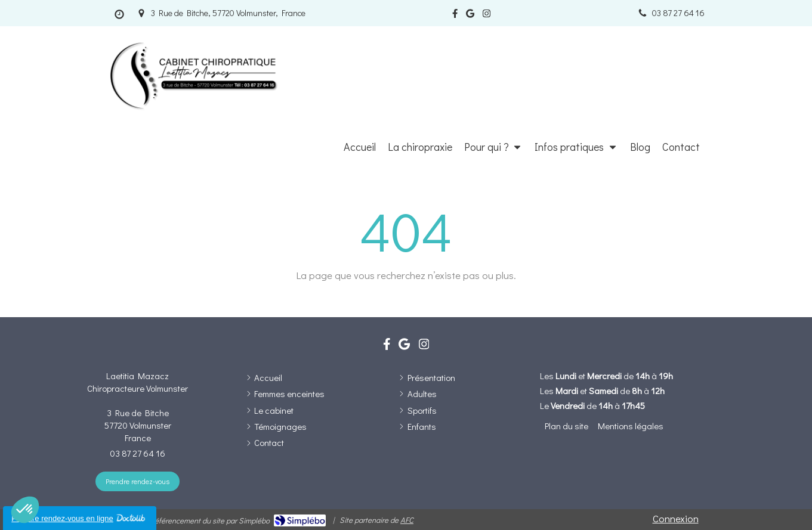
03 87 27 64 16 (138, 453)
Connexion (676, 518)
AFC (407, 520)
